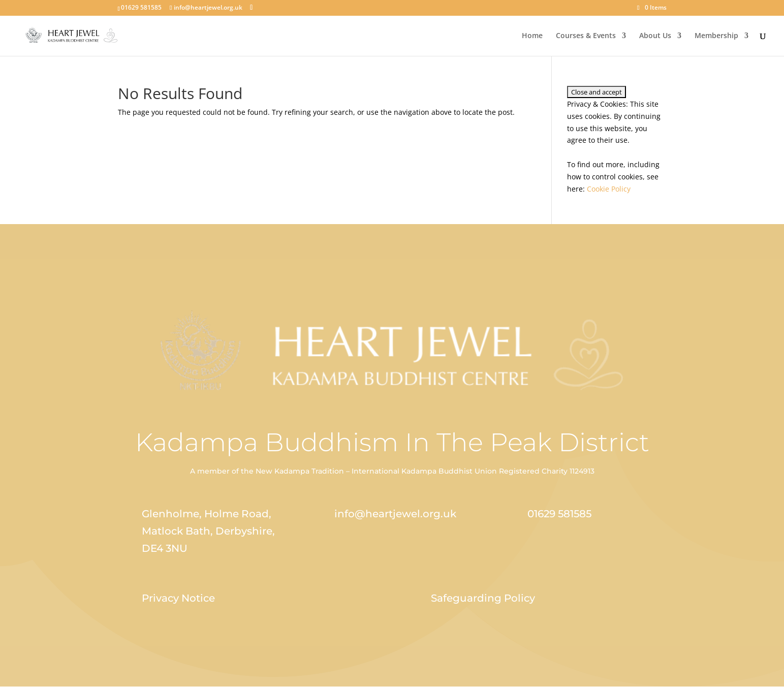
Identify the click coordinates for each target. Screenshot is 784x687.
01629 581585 (559, 514)
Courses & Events (586, 36)
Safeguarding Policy (483, 598)
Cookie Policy (609, 189)
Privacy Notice (178, 598)
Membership (716, 36)
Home (532, 36)
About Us (655, 36)
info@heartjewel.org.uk (395, 514)
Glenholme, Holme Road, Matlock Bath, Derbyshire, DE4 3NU (208, 531)
